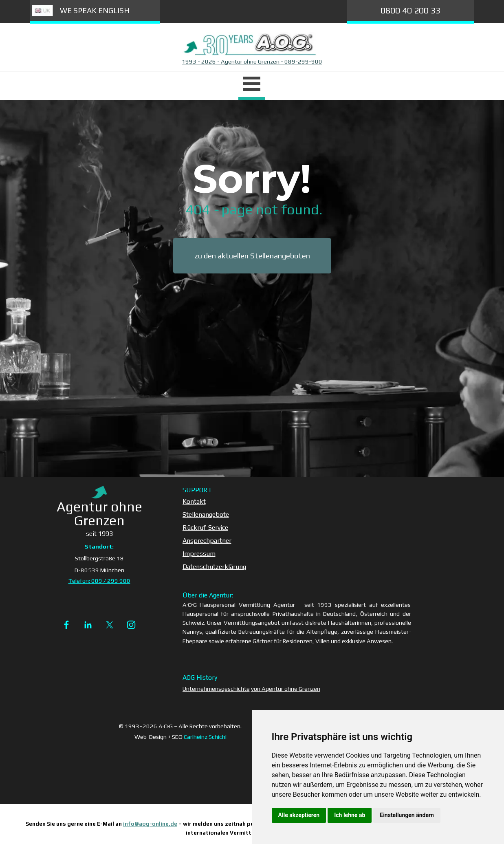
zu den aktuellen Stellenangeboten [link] (252, 256)
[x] (110, 625)
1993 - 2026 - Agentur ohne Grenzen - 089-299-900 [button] (252, 61)
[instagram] (131, 625)
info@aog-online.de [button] (150, 824)
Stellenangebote (206, 515)
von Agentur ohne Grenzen (286, 689)
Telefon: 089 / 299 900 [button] (99, 581)
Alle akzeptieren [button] (299, 815)
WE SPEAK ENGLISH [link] (95, 10)
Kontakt (194, 501)
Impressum (199, 554)
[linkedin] (88, 625)
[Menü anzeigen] (252, 85)
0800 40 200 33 (410, 10)
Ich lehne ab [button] (350, 815)
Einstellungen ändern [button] (407, 815)
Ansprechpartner (207, 541)
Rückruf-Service (205, 528)
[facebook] (66, 625)
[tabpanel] (252, 62)
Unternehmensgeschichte (216, 689)
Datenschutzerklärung (214, 567)
